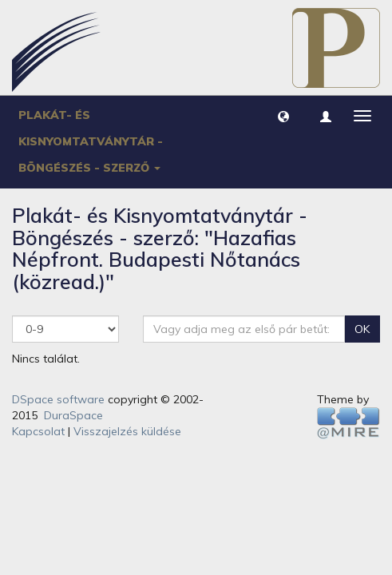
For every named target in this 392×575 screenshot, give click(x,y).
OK (362, 329)
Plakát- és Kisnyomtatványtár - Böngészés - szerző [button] (91, 141)
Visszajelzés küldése (127, 431)
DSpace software (58, 399)
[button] (283, 116)
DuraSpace (73, 415)
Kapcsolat (38, 431)
